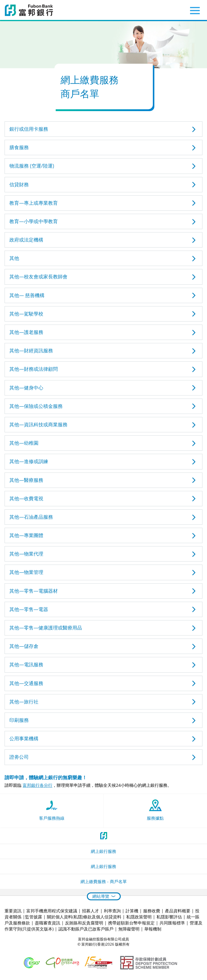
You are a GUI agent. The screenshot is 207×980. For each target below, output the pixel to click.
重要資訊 (13, 911)
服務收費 (152, 911)
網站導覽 (101, 896)
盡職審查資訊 (48, 923)
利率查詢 (112, 911)
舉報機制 (153, 929)
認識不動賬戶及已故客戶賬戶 (86, 929)
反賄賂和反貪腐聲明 (84, 923)
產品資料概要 (178, 911)
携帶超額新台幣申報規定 (131, 923)
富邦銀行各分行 (38, 785)
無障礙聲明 (129, 929)
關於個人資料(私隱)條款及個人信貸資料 (84, 917)
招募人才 (90, 911)
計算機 (132, 911)
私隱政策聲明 (139, 917)
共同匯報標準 (172, 923)
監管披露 (34, 917)
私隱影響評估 (169, 917)
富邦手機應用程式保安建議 (52, 911)
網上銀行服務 (103, 851)
